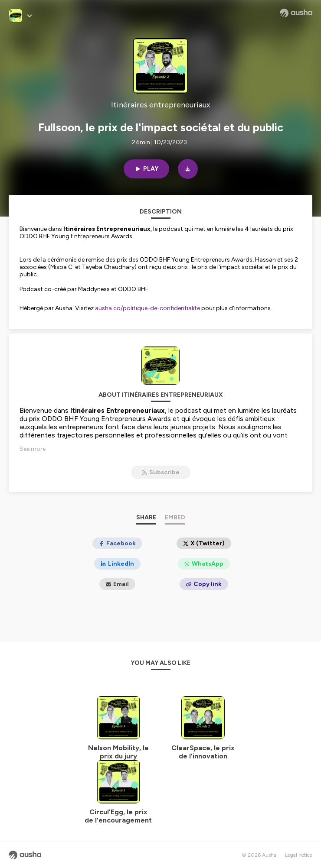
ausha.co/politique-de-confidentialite (147, 308)
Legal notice (299, 855)
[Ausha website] (296, 13)
